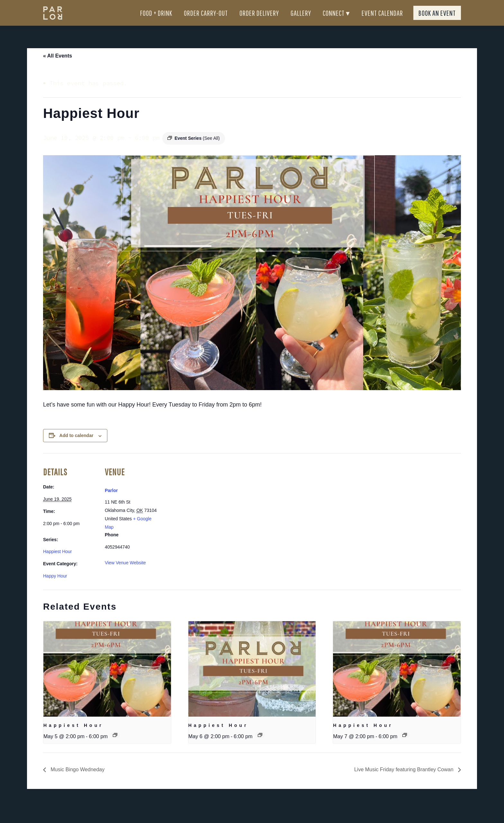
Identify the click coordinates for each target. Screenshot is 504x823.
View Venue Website (125, 574)
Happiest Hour (58, 563)
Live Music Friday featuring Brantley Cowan (405, 781)
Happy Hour (55, 587)
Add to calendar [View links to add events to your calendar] (76, 447)
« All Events (58, 67)
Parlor (111, 502)
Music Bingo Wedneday (77, 781)
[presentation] (107, 681)
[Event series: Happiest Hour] (115, 747)
